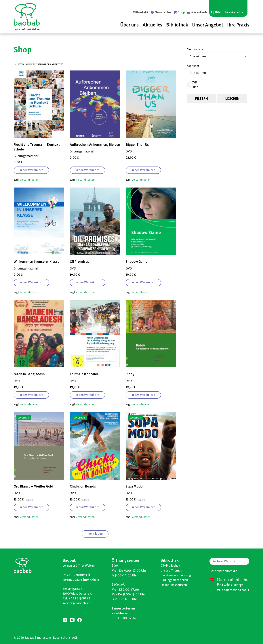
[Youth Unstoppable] (95, 334)
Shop (181, 12)
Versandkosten (29, 180)
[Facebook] (80, 620)
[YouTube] (72, 620)
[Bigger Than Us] (151, 104)
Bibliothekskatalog (229, 12)
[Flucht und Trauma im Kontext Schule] (39, 104)
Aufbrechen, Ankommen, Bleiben (95, 145)
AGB (75, 638)
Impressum (44, 638)
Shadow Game (137, 262)
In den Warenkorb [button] (31, 170)
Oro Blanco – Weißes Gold (33, 486)
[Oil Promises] (95, 221)
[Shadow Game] (151, 221)
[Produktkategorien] (218, 56)
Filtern (202, 99)
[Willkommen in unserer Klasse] (39, 221)
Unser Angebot (208, 25)
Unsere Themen (171, 570)
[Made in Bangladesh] (39, 334)
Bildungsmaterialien (174, 580)
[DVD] (188, 82)
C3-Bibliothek (170, 565)
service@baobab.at (76, 603)
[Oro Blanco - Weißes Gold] (39, 446)
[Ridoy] (151, 334)
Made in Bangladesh (29, 374)
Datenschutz (62, 638)
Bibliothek (177, 25)
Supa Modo (134, 486)
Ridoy (130, 374)
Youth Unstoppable (84, 374)
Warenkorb (199, 12)
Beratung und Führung (176, 575)
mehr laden (95, 534)
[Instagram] (65, 620)
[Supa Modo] (151, 446)
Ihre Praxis (238, 25)
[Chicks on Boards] (95, 446)
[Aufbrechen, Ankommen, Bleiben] (95, 104)
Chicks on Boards (83, 486)
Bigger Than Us (137, 145)
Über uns (129, 25)
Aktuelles (152, 25)
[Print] (188, 87)
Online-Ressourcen (174, 585)
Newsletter (163, 12)
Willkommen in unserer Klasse (37, 262)
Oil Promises (79, 262)
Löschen (232, 99)
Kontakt (142, 12)
